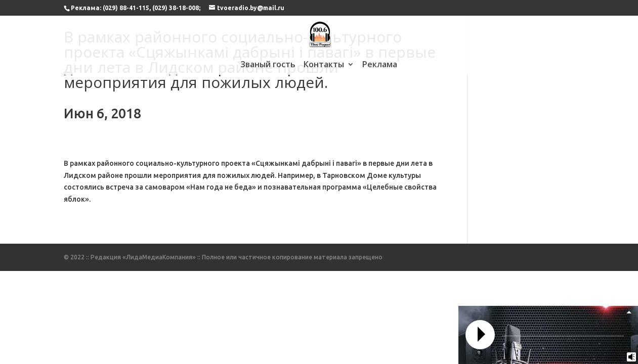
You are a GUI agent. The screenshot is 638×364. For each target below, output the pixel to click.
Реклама (380, 65)
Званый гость (268, 65)
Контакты (324, 65)
